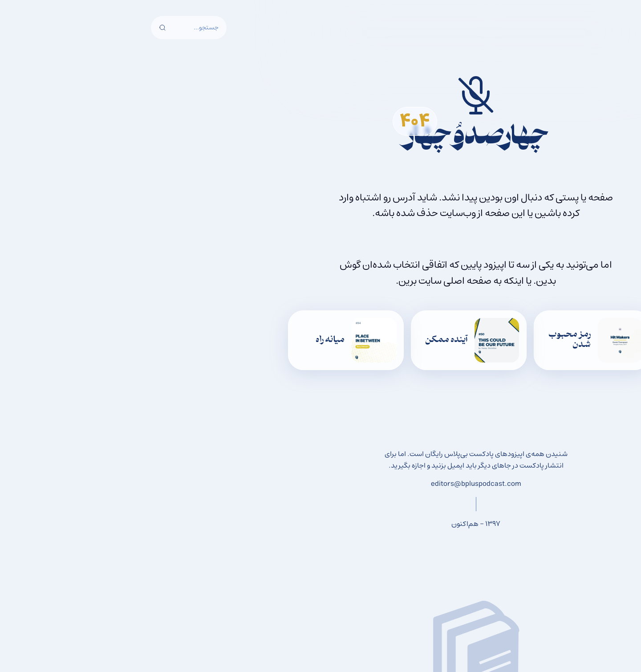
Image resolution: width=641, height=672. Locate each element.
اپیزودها (326, 33)
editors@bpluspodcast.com (321, 484)
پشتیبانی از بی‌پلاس (239, 33)
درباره (187, 33)
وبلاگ (291, 33)
